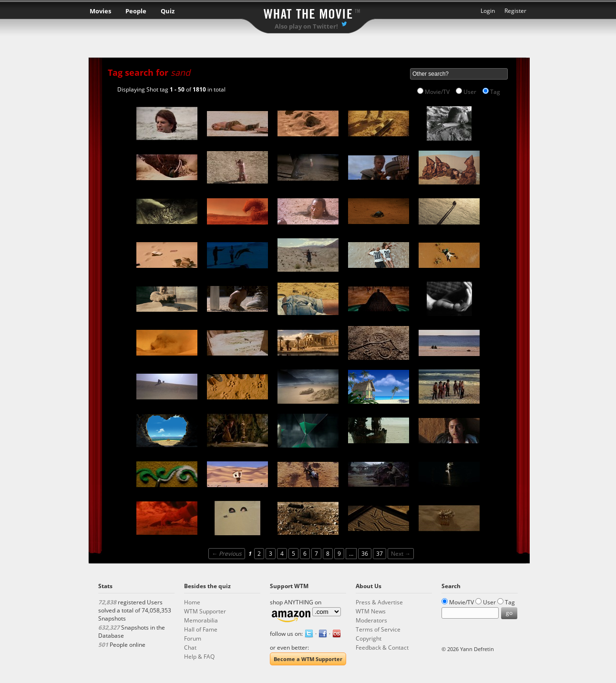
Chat (190, 647)
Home (192, 602)
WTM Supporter (205, 611)
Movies (100, 11)
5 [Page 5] (293, 554)
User (470, 92)
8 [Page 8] (328, 554)
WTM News (371, 611)
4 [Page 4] (282, 554)
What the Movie (308, 12)
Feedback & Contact (382, 647)
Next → (401, 554)
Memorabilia (201, 620)
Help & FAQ (199, 657)
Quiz (168, 11)
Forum (193, 638)
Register (515, 11)
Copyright (369, 638)
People (136, 11)
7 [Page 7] (316, 554)
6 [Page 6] (305, 554)
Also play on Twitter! (306, 26)
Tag (495, 92)
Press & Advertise (379, 602)
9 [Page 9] (339, 554)
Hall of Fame (201, 629)
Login (488, 11)
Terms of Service (378, 629)
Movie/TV (437, 92)
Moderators (371, 620)
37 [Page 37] (380, 554)
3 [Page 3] (271, 554)
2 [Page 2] (259, 554)
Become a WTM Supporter (308, 659)
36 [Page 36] (365, 554)
